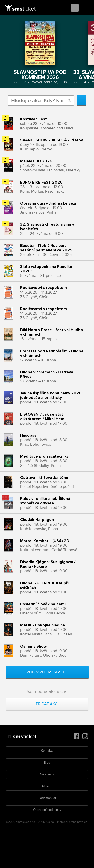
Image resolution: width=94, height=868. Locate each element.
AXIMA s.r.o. (46, 822)
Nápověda (47, 774)
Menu (86, 8)
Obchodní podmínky (47, 810)
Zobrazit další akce (47, 672)
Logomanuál (47, 798)
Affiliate (47, 786)
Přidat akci (47, 704)
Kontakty (47, 751)
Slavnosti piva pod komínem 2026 (40, 75)
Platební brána (67, 822)
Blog (47, 763)
